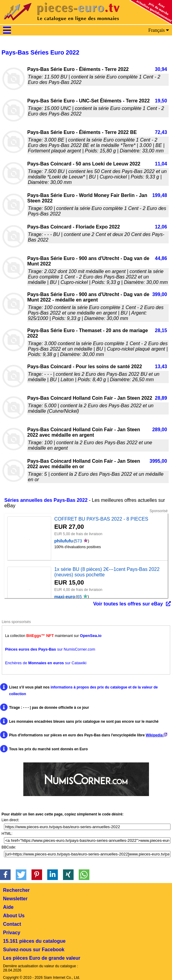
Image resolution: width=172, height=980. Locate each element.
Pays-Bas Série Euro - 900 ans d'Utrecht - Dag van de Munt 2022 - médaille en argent (88, 297)
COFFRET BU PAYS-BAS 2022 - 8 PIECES (101, 519)
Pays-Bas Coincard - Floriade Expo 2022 (74, 227)
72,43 (161, 132)
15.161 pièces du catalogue (34, 941)
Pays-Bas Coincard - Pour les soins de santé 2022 (85, 367)
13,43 (161, 367)
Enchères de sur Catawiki (46, 663)
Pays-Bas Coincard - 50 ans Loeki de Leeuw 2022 (84, 164)
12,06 (161, 227)
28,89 (161, 398)
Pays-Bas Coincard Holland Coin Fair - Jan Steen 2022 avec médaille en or (84, 464)
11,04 (161, 164)
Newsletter (15, 899)
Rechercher (16, 890)
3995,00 (158, 461)
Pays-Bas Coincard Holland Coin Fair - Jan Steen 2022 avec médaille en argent (84, 432)
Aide (8, 907)
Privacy (12, 933)
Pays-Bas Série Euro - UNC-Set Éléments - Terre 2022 (88, 101)
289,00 (160, 430)
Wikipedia (156, 735)
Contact (12, 924)
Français (159, 30)
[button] (5, 875)
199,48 (160, 195)
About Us (14, 916)
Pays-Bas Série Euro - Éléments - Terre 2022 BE (82, 132)
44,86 (161, 258)
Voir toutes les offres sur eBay (128, 604)
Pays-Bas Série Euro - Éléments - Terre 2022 (78, 69)
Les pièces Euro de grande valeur (42, 958)
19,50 (161, 101)
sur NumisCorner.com (50, 649)
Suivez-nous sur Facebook (34, 950)
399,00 (160, 294)
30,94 (161, 69)
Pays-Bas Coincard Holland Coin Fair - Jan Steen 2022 (90, 398)
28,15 (161, 330)
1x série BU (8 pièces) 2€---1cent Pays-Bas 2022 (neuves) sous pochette (107, 572)
